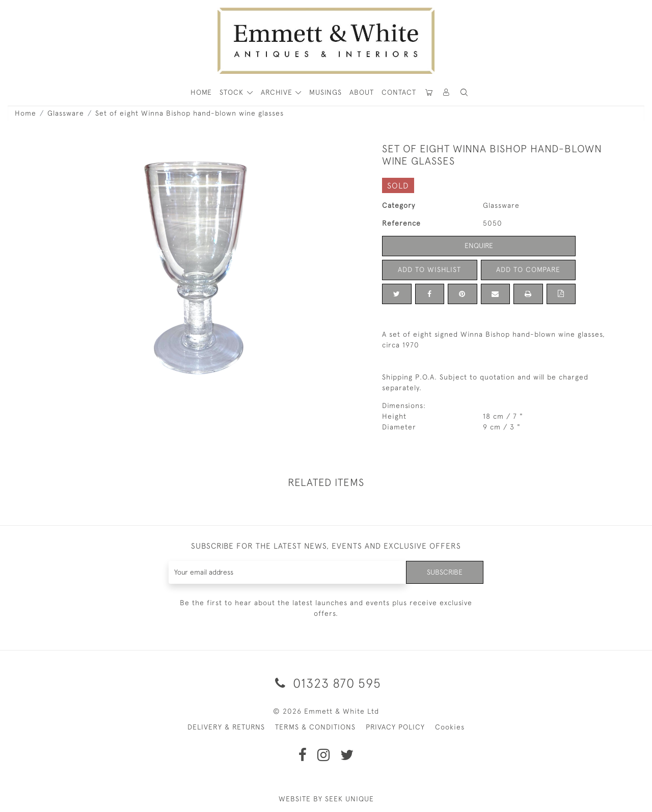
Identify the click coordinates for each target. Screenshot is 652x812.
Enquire (479, 246)
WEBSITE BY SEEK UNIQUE (326, 799)
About (362, 92)
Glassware (66, 113)
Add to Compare (528, 269)
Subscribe (445, 572)
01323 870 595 (326, 683)
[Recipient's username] (288, 572)
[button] (464, 92)
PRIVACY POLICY (395, 727)
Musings (325, 92)
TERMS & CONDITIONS (315, 727)
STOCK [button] (233, 92)
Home (25, 113)
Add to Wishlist (429, 269)
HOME (201, 92)
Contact (399, 92)
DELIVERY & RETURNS (226, 727)
